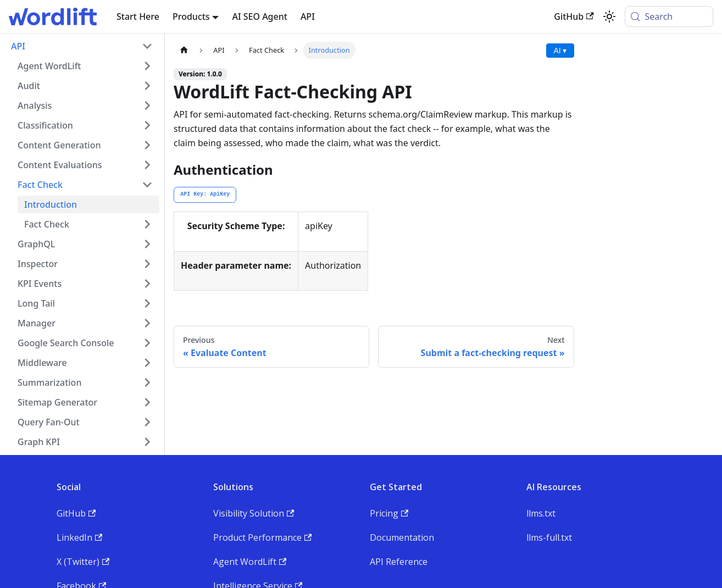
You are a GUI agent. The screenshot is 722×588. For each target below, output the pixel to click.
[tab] (205, 195)
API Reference (399, 562)
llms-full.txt (549, 537)
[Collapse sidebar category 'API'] (147, 46)
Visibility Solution (254, 513)
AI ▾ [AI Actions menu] (560, 51)
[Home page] (184, 50)
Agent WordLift (250, 562)
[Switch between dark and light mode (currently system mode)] (609, 16)
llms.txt (541, 513)
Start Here (138, 16)
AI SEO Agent (259, 16)
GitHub (574, 16)
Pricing (389, 513)
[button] (85, 66)
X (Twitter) (83, 562)
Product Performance (262, 537)
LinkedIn (79, 537)
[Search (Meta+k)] (669, 16)
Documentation (402, 537)
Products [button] (191, 16)
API (308, 16)
